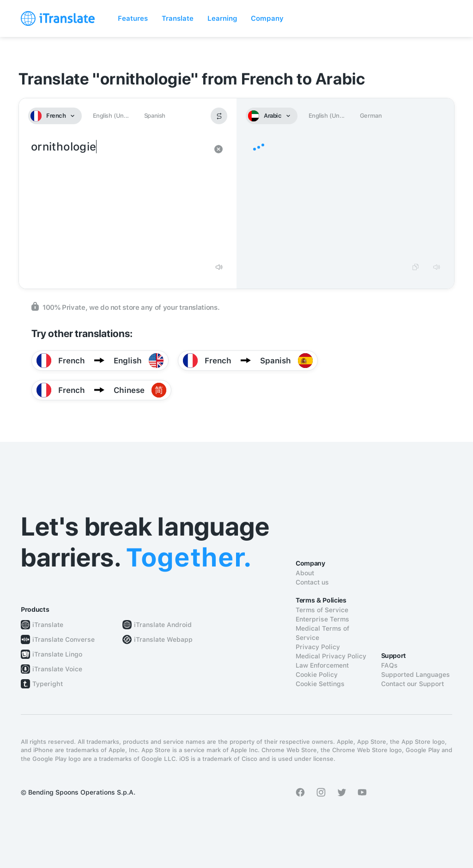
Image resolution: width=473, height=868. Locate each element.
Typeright (48, 684)
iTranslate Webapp (163, 639)
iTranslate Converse (64, 639)
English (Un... (111, 116)
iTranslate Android (163, 625)
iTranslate (48, 625)
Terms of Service (322, 610)
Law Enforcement (322, 665)
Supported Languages (415, 675)
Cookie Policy (317, 675)
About (305, 573)
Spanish (155, 116)
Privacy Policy (318, 647)
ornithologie (118, 198)
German (371, 116)
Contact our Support (412, 684)
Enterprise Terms (322, 619)
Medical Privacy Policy (331, 656)
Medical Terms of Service (322, 633)
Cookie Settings (320, 684)
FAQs (389, 665)
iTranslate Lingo (57, 654)
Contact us (312, 582)
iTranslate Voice (57, 669)
